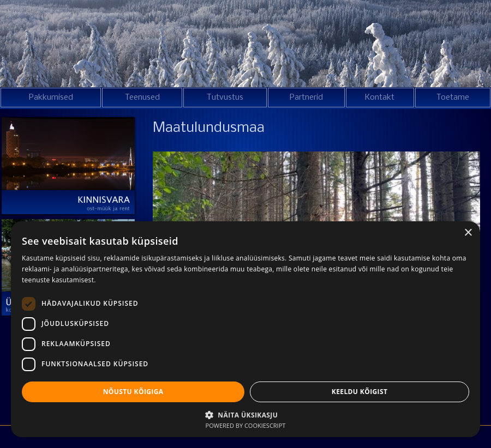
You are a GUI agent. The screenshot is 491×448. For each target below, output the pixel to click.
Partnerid (306, 98)
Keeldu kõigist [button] (360, 392)
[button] (245, 414)
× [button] (468, 233)
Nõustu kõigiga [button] (133, 392)
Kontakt (380, 98)
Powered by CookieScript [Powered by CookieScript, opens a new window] (246, 425)
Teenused (142, 98)
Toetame (453, 98)
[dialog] (245, 329)
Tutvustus (225, 98)
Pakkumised (51, 98)
